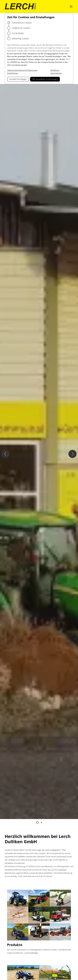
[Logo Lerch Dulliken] (20, 6)
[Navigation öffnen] (71, 6)
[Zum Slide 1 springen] (37, 823)
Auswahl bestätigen (18, 79)
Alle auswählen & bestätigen (45, 79)
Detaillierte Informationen (56, 72)
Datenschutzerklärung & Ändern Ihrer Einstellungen (22, 72)
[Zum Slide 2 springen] (41, 823)
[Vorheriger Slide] (6, 454)
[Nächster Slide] (72, 454)
